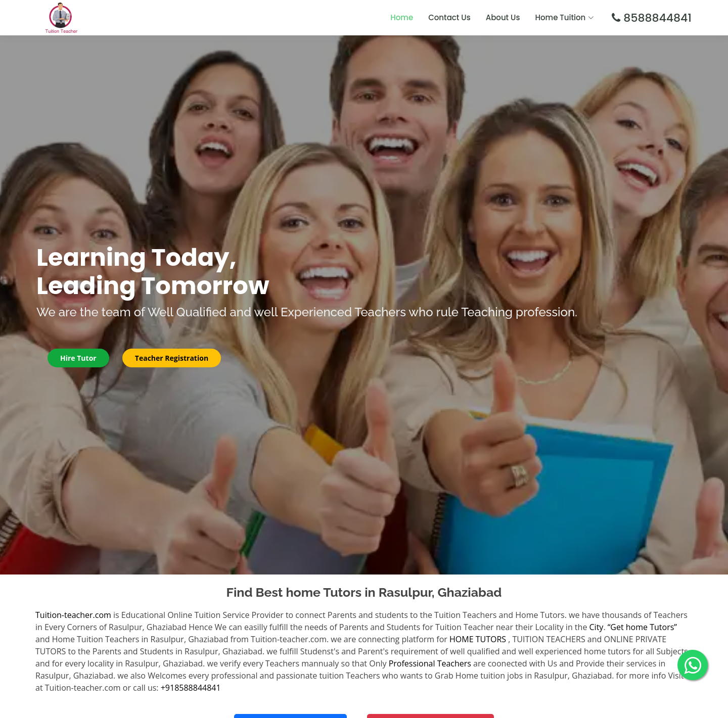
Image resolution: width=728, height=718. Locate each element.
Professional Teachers (430, 663)
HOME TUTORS (478, 639)
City (597, 627)
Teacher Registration (172, 358)
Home (402, 17)
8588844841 (656, 18)
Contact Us (449, 17)
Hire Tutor (78, 358)
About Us (503, 17)
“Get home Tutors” (642, 627)
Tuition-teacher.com (73, 615)
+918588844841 (191, 688)
